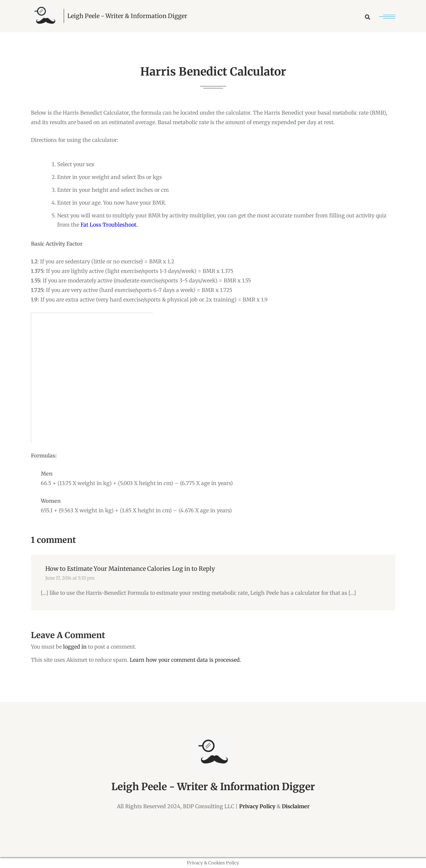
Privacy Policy (257, 806)
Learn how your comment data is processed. (185, 660)
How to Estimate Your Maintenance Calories (108, 569)
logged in (75, 647)
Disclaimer (296, 806)
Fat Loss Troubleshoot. (109, 225)
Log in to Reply (193, 569)
